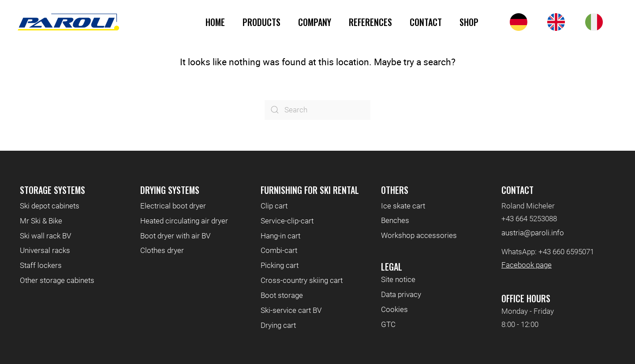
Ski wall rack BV (45, 236)
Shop (469, 22)
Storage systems (52, 190)
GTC (388, 324)
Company (315, 22)
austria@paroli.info (533, 233)
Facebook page (527, 265)
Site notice (398, 279)
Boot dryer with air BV (175, 236)
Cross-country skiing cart (302, 280)
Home (215, 22)
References (370, 22)
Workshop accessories (419, 235)
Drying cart (278, 325)
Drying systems (170, 190)
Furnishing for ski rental (310, 190)
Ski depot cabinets (50, 206)
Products (261, 22)
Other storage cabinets (57, 280)
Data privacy (401, 294)
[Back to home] (68, 22)
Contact (426, 22)
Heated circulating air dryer (184, 221)
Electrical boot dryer (173, 206)
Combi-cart (279, 250)
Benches (395, 220)
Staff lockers (41, 265)
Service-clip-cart (287, 221)
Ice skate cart (403, 206)
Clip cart (274, 206)
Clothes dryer (162, 250)
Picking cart (280, 265)
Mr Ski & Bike (41, 221)
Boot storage (282, 295)
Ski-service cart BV (291, 310)
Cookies (394, 309)
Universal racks (45, 250)
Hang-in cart (280, 236)
